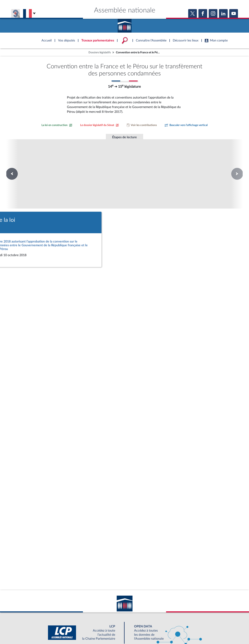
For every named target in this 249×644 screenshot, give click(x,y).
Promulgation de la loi (124, 161)
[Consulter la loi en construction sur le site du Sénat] (57, 125)
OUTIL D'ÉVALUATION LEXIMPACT (182, 622)
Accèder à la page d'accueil (125, 24)
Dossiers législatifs (100, 52)
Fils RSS (160, 631)
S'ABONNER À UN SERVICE (140, 622)
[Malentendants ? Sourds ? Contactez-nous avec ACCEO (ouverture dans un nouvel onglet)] (96, 611)
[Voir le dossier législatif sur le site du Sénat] (100, 125)
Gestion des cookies (177, 631)
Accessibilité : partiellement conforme (103, 631)
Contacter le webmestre (140, 631)
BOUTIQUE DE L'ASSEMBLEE (61, 622)
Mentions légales (71, 631)
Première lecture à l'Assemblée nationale (71, 165)
